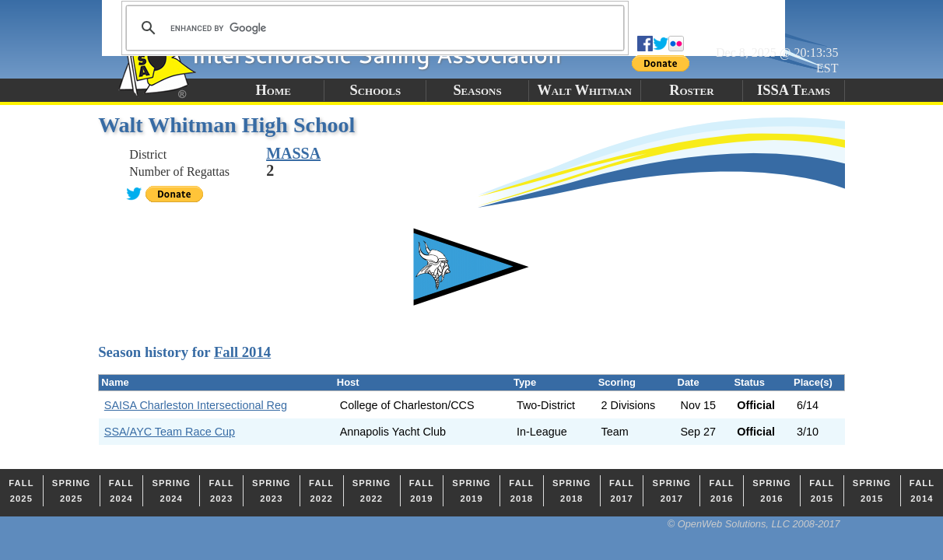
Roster (691, 90)
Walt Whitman (584, 90)
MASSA (293, 153)
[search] (373, 28)
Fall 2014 (242, 352)
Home (273, 90)
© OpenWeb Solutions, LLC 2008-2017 (754, 524)
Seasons (477, 90)
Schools (375, 90)
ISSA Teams (794, 90)
